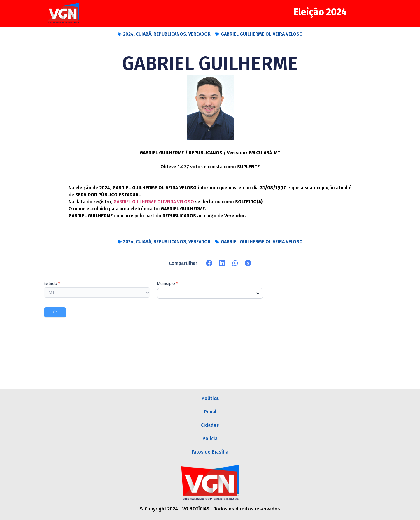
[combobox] (210, 293)
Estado (52, 284)
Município (168, 284)
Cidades (210, 425)
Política (210, 398)
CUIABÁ (143, 34)
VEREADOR (199, 34)
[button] (209, 263)
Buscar (55, 312)
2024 (128, 34)
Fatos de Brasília (210, 452)
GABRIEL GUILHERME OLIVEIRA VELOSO (262, 34)
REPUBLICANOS (170, 34)
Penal (210, 412)
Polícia (210, 438)
